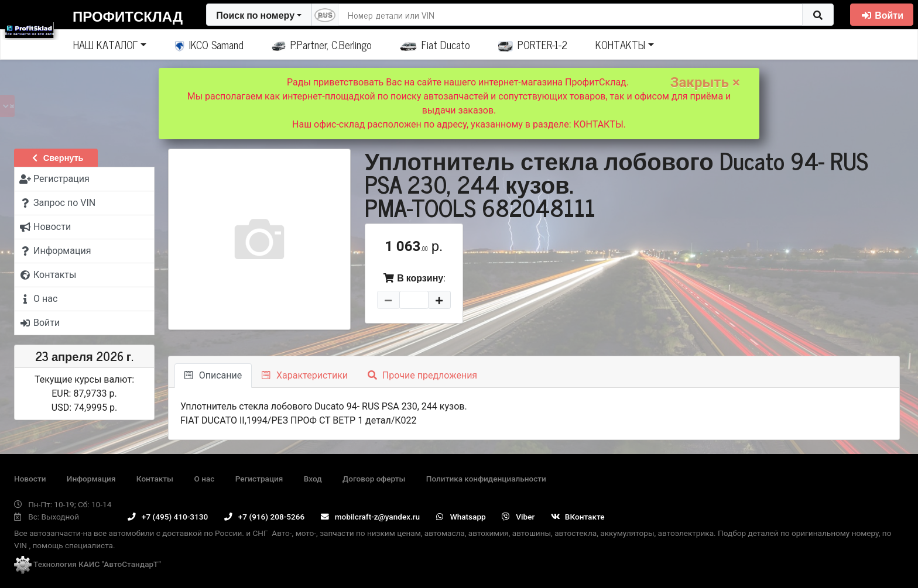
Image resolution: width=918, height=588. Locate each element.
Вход (313, 479)
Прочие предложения (422, 375)
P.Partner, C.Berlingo (322, 44)
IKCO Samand (209, 44)
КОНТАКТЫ (620, 44)
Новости (30, 479)
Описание (213, 375)
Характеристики (305, 375)
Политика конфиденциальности (486, 479)
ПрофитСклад (128, 16)
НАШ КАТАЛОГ (105, 44)
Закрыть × (705, 82)
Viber (518, 517)
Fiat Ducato (435, 44)
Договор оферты (374, 479)
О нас (204, 479)
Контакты (155, 479)
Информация (91, 479)
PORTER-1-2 (533, 44)
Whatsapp (461, 517)
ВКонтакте (578, 517)
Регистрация (259, 479)
